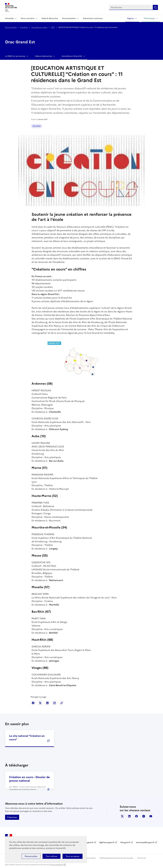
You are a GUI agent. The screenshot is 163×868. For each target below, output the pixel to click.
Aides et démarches (44, 56)
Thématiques (149, 18)
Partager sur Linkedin (47, 703)
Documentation (69, 18)
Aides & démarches (50, 18)
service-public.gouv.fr (145, 842)
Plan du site (142, 858)
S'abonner (12, 817)
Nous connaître (28, 18)
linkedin (129, 816)
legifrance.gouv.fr (107, 842)
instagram (144, 816)
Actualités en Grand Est (72, 56)
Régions (131, 18)
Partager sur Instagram (55, 703)
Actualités (9, 18)
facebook (137, 816)
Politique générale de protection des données (116, 858)
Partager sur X (40, 703)
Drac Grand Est (11, 27)
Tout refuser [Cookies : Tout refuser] (52, 856)
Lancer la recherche (155, 7)
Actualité (37, 126)
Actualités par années (40, 27)
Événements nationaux (93, 18)
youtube (151, 816)
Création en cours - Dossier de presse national (29, 779)
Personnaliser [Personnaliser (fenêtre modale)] (31, 856)
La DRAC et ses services (15, 56)
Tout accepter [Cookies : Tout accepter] (73, 856)
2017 (53, 27)
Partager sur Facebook (33, 703)
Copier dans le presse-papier (62, 703)
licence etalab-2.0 (57, 865)
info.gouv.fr (125, 842)
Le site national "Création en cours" (27, 738)
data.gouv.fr (88, 842)
